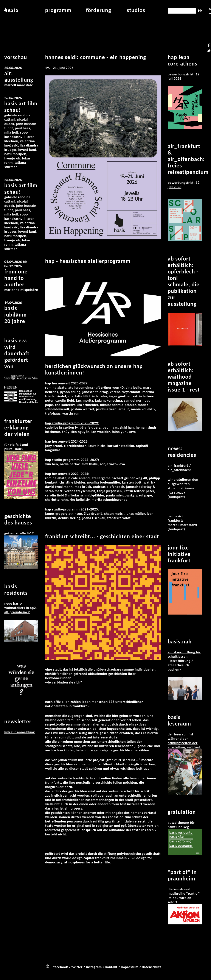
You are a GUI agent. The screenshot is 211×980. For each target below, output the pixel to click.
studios (136, 10)
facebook (61, 967)
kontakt (111, 967)
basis (11, 10)
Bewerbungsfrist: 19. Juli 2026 (184, 185)
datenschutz (152, 967)
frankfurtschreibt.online (92, 778)
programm (58, 10)
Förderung (99, 10)
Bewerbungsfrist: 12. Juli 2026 (184, 76)
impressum (130, 967)
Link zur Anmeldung (19, 732)
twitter (77, 967)
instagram (94, 967)
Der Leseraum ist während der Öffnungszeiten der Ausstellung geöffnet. (185, 741)
